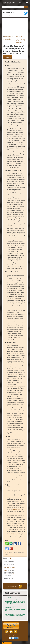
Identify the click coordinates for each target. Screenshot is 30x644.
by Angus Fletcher (14, 598)
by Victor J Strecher (15, 611)
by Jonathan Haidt (15, 603)
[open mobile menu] (27, 2)
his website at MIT (17, 509)
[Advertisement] (15, 27)
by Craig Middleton (8, 38)
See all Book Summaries (11, 618)
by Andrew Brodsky (15, 615)
